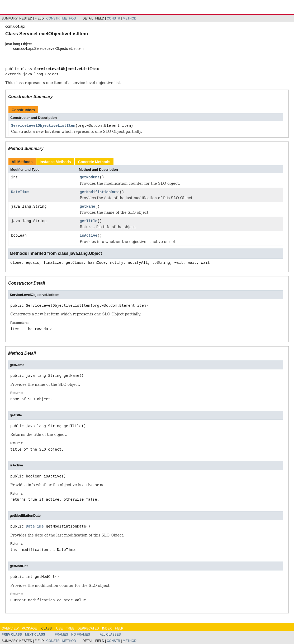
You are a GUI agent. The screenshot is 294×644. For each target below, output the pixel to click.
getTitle (89, 221)
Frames (61, 635)
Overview (10, 628)
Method (69, 18)
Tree (70, 628)
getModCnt (90, 177)
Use (60, 628)
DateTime (20, 192)
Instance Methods (55, 162)
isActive (89, 236)
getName (87, 207)
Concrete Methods (94, 162)
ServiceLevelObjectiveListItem (43, 126)
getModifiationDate (100, 192)
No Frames (81, 635)
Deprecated (88, 628)
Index (107, 628)
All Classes (110, 635)
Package (29, 628)
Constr (53, 18)
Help (119, 628)
